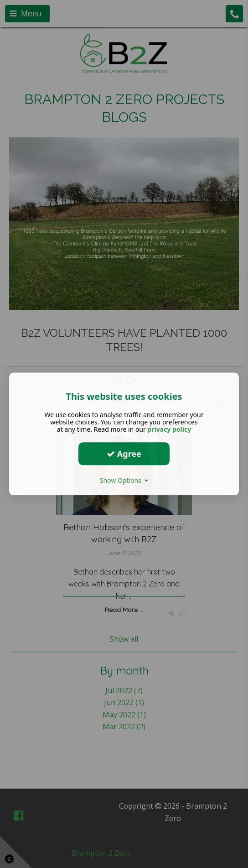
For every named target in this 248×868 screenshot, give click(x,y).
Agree (124, 454)
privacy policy (169, 429)
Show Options (124, 480)
